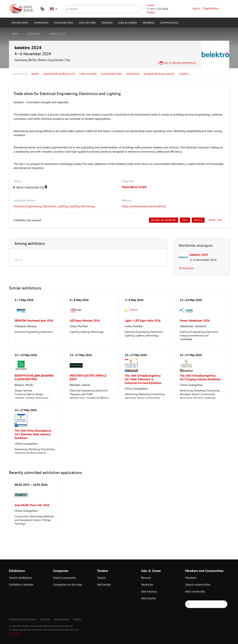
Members (148, 23)
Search (184, 74)
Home (15, 33)
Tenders (107, 23)
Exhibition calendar (21, 584)
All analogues (186, 268)
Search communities (198, 584)
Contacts (151, 5)
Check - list (215, 220)
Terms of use (15, 633)
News (35, 74)
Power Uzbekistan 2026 (195, 320)
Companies (41, 23)
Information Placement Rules (23, 619)
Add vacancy (149, 591)
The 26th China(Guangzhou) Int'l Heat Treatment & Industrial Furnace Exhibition (143, 379)
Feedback (151, 12)
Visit (185, 220)
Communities (169, 23)
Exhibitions (20, 23)
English (53, 9)
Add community (195, 591)
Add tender (104, 584)
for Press (133, 74)
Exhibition (19, 74)
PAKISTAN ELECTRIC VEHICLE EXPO (88, 377)
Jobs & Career (128, 23)
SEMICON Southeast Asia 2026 (34, 320)
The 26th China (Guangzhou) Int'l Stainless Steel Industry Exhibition (33, 434)
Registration (211, 8)
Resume (146, 578)
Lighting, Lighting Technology (76, 206)
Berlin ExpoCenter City (33, 187)
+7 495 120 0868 (157, 9)
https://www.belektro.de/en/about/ (144, 206)
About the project (62, 619)
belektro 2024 (57, 33)
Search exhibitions (21, 578)
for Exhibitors (112, 74)
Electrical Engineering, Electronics (35, 206)
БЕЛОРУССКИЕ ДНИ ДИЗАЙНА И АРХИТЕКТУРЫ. (34, 377)
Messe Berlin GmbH (134, 187)
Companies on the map (67, 584)
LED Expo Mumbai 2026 (85, 320)
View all (18, 260)
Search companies (64, 578)
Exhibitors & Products (59, 74)
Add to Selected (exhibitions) (180, 63)
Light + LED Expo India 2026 (143, 320)
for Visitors (87, 23)
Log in (196, 8)
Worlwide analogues (159, 74)
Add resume (149, 598)
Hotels (198, 220)
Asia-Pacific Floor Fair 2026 (32, 505)
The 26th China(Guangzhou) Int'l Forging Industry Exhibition (200, 377)
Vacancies (147, 584)
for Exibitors (64, 23)
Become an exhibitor (164, 220)
